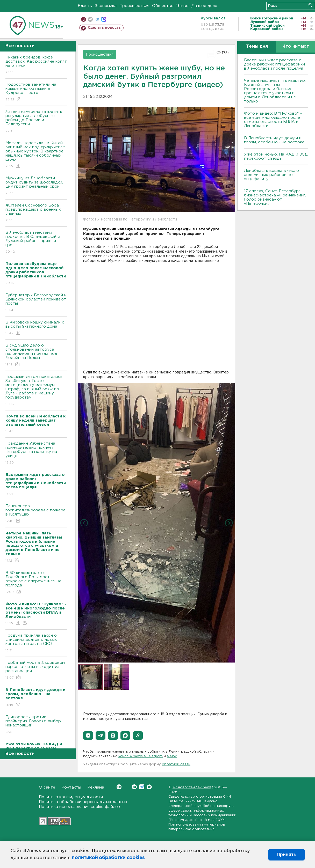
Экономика (106, 6)
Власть (85, 6)
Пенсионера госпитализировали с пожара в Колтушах (36, 514)
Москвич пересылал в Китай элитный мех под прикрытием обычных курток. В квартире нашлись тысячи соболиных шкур (36, 155)
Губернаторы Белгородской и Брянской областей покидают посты (36, 303)
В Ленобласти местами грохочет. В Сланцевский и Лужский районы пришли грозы (36, 242)
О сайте (47, 787)
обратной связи (176, 764)
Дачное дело (204, 6)
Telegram (142, 787)
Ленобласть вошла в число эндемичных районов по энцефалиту (271, 175)
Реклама (96, 787)
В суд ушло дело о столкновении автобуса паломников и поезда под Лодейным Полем (36, 355)
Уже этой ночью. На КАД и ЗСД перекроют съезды (276, 156)
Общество (163, 6)
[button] (88, 735)
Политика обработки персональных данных (83, 802)
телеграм (97, 19)
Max (149, 787)
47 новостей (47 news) (193, 787)
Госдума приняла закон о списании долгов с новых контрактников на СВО (36, 643)
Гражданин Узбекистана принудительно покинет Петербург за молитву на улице (36, 453)
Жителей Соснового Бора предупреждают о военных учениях (36, 213)
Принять (287, 855)
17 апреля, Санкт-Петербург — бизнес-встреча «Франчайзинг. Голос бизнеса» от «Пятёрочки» (275, 197)
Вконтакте (119, 787)
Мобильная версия (84, 19)
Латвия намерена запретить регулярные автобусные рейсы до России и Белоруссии (36, 122)
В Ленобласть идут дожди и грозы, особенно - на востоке (274, 140)
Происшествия (134, 6)
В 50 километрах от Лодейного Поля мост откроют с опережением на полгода (36, 583)
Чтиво (182, 6)
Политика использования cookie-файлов (80, 807)
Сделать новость (104, 28)
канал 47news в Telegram (141, 756)
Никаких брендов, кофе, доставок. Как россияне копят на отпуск (36, 65)
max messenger (104, 19)
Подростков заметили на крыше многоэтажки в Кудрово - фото (36, 92)
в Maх (172, 756)
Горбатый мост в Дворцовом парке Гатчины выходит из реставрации (36, 670)
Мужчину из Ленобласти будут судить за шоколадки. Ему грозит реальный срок (36, 186)
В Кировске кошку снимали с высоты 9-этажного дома (36, 328)
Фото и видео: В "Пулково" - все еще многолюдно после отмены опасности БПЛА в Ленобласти (273, 120)
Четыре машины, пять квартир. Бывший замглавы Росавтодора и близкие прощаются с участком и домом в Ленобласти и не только (275, 91)
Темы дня (257, 46)
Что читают (296, 46)
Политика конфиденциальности (71, 797)
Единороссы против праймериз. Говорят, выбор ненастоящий (36, 725)
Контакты (71, 787)
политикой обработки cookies (108, 858)
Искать (310, 5)
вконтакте (90, 19)
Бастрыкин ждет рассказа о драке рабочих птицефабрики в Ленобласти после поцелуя (274, 64)
